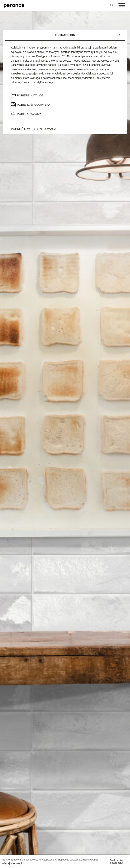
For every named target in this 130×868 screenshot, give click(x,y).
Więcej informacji (12, 863)
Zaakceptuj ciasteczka (116, 862)
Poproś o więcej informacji (34, 129)
